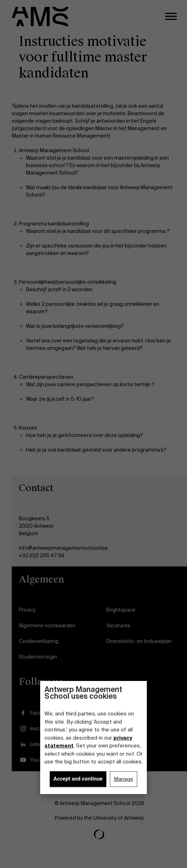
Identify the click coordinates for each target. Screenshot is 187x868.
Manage (124, 779)
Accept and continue (78, 779)
